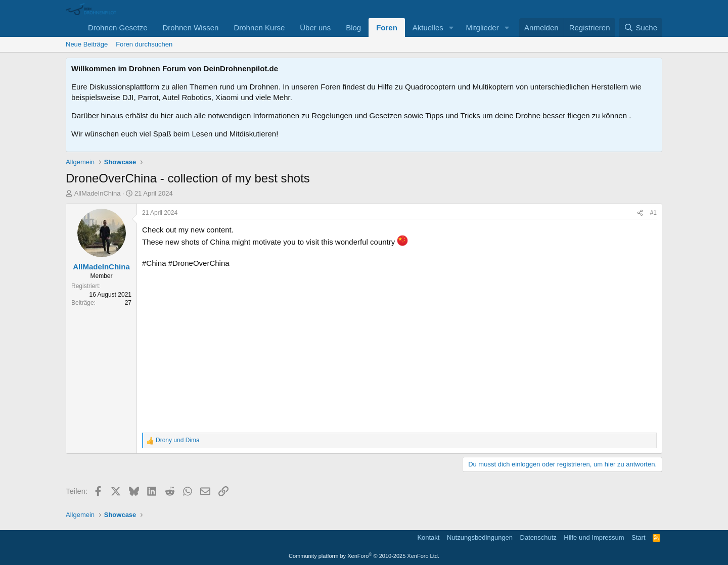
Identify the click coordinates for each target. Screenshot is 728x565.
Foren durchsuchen (144, 44)
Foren (387, 28)
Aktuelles (428, 28)
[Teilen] (640, 213)
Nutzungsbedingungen (480, 537)
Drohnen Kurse (259, 28)
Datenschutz (538, 537)
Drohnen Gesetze (118, 28)
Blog (353, 28)
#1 (653, 213)
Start (638, 537)
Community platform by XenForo (364, 556)
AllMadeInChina (98, 193)
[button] (451, 28)
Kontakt (428, 537)
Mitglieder (483, 28)
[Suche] (641, 28)
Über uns (315, 28)
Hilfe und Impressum (594, 537)
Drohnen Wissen (190, 28)
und (178, 440)
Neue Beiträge (87, 44)
